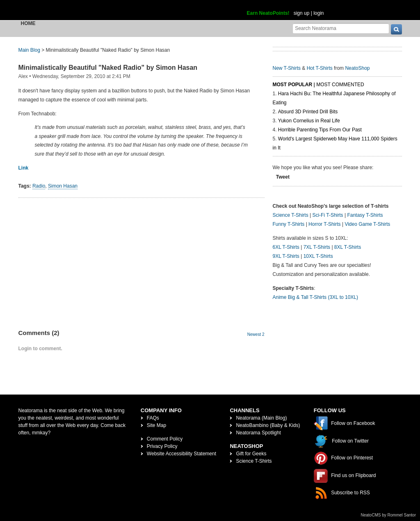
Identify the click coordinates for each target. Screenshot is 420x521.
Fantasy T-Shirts (365, 215)
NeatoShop (357, 68)
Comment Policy (165, 439)
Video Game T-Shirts (367, 224)
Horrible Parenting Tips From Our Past (320, 130)
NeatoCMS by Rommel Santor (389, 515)
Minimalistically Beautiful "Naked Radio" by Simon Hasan (108, 68)
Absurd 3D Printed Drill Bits (308, 112)
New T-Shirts (287, 68)
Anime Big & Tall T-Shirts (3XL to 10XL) (316, 297)
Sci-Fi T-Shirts (328, 215)
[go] (396, 29)
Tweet (283, 177)
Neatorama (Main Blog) (261, 418)
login (318, 13)
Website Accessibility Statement (181, 454)
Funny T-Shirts (289, 224)
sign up (302, 13)
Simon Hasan (63, 186)
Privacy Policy (162, 446)
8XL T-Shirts (348, 247)
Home (28, 23)
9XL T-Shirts (286, 256)
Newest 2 (256, 334)
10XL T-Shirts (318, 256)
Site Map (156, 425)
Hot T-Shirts (320, 68)
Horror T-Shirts (324, 224)
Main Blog (29, 50)
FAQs (153, 418)
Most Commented (340, 85)
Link (24, 168)
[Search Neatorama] (341, 28)
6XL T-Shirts (286, 247)
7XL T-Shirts (317, 247)
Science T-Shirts (291, 215)
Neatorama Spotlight (258, 433)
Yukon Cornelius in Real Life (309, 121)
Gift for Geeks (251, 454)
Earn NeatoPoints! (268, 13)
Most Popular (293, 85)
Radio (39, 186)
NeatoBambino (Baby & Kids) (268, 425)
